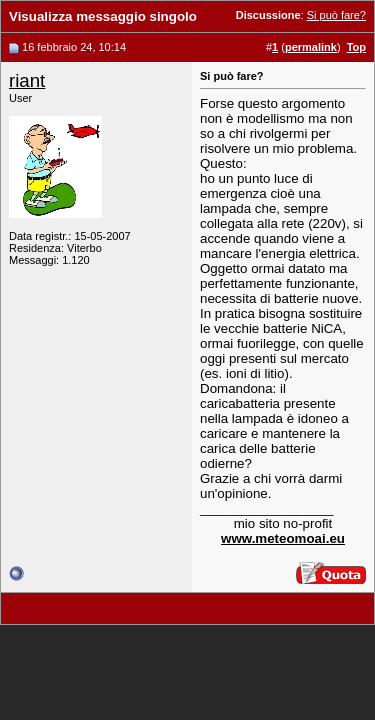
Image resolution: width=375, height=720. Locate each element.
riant (27, 80)
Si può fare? (336, 15)
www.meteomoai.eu (283, 538)
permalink (311, 47)
